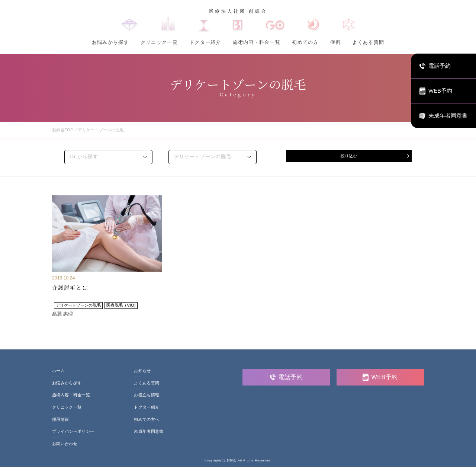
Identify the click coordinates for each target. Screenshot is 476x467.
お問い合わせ (65, 444)
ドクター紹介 (205, 42)
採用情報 (60, 420)
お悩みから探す (110, 42)
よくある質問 (368, 42)
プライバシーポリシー (73, 431)
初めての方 (305, 42)
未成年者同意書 (149, 431)
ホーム (58, 371)
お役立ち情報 (147, 395)
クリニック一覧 (159, 42)
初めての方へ (147, 420)
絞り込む (349, 156)
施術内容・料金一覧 (257, 42)
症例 (336, 42)
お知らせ (142, 371)
